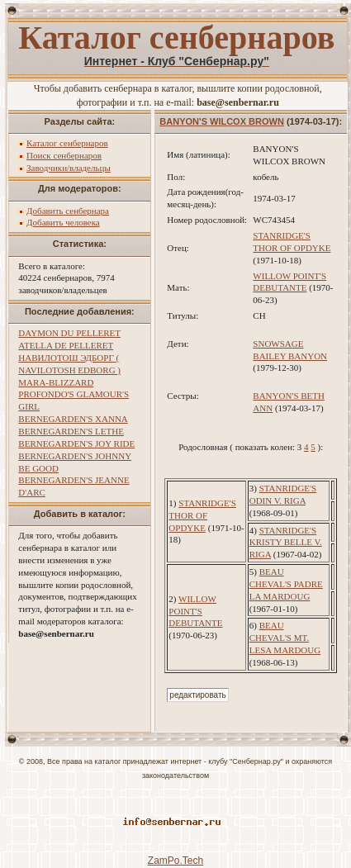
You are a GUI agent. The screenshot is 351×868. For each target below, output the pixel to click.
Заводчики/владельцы (69, 168)
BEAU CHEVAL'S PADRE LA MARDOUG (286, 584)
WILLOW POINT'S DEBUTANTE (195, 611)
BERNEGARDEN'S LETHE (71, 431)
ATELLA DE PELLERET (66, 345)
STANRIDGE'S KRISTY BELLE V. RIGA (286, 543)
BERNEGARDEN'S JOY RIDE (76, 443)
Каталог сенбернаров (67, 143)
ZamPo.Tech (175, 861)
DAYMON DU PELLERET (69, 333)
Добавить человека (63, 222)
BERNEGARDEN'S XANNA (73, 419)
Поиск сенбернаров (64, 155)
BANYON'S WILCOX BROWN (222, 121)
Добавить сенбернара (68, 211)
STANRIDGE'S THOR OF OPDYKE (202, 515)
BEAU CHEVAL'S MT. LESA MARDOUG (285, 638)
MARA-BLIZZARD (56, 382)
